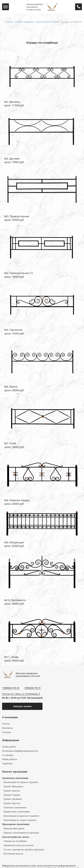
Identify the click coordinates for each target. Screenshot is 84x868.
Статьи (6, 724)
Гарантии (7, 763)
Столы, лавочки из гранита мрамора (24, 849)
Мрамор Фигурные (14, 828)
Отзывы (6, 732)
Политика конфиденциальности (20, 751)
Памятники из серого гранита (20, 820)
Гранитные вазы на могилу (18, 845)
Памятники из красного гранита (21, 816)
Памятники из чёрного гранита (21, 782)
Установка (8, 755)
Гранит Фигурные (13, 786)
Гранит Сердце (12, 795)
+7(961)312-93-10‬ (11, 688)
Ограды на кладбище (15, 841)
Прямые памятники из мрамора (21, 833)
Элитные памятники (15, 807)
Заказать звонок (22, 706)
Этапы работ (9, 747)
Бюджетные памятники (17, 812)
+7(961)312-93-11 (32, 688)
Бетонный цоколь (13, 854)
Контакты (7, 728)
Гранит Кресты (12, 803)
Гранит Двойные (13, 799)
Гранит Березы (12, 791)
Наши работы (10, 759)
